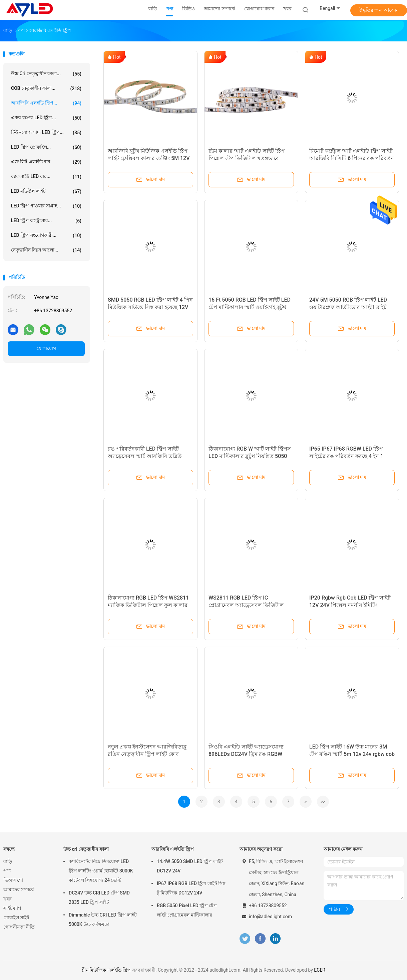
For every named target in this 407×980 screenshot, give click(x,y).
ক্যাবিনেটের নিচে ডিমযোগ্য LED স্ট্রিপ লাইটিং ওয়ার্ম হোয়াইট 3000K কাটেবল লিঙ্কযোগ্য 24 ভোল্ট (101, 871)
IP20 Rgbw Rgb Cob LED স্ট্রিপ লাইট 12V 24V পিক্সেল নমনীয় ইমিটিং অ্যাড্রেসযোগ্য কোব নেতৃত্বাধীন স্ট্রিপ (350, 605)
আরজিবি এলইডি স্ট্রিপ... (46, 103)
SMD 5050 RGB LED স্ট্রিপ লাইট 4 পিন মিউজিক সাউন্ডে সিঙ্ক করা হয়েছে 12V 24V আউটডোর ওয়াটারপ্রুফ (150, 307)
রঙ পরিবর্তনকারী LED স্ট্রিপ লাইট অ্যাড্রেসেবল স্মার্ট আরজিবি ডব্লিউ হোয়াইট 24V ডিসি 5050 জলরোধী (145, 456)
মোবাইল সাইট (16, 918)
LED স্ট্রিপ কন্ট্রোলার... (46, 221)
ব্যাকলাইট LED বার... (46, 177)
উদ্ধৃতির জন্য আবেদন (379, 10)
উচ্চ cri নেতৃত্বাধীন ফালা (86, 849)
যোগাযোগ (46, 348)
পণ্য (7, 871)
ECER (320, 970)
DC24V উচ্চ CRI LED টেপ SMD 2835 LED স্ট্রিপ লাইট (99, 897)
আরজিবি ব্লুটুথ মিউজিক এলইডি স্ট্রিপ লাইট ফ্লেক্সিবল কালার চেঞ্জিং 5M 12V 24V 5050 (149, 158)
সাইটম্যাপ (12, 908)
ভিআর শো (13, 880)
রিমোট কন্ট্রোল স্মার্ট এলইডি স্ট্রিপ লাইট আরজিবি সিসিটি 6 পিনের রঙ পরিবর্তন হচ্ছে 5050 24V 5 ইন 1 (352, 158)
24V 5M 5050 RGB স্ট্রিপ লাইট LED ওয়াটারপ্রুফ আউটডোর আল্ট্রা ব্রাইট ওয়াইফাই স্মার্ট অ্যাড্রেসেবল (348, 307)
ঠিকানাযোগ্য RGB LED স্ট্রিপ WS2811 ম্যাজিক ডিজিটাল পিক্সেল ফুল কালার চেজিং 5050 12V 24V (148, 605)
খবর (8, 899)
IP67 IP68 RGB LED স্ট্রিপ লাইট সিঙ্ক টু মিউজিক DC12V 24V (191, 888)
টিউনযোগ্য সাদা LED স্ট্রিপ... (46, 133)
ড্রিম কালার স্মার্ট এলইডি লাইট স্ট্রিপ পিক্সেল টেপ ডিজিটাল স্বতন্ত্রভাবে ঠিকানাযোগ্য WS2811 (247, 158)
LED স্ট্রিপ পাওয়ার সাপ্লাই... (46, 206)
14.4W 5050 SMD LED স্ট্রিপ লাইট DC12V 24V (190, 866)
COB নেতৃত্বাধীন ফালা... (46, 89)
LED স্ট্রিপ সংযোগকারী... (46, 235)
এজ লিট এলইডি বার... (46, 162)
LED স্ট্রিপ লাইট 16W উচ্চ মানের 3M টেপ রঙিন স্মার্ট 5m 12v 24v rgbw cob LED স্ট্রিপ (352, 754)
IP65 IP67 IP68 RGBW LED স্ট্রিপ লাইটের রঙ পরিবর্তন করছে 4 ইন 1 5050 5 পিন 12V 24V (346, 456)
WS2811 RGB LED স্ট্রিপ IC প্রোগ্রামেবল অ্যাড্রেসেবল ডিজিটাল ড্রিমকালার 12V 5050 (246, 605)
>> (323, 802)
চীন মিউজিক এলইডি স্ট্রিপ (106, 970)
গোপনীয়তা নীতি (19, 927)
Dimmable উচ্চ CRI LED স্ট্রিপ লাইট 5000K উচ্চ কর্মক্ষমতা (103, 920)
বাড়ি (8, 861)
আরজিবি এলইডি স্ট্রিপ (173, 849)
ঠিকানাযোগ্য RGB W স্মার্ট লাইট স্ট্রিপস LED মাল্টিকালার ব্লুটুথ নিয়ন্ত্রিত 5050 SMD (250, 456)
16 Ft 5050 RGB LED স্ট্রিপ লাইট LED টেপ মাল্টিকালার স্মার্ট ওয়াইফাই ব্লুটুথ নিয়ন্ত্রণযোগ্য (250, 307)
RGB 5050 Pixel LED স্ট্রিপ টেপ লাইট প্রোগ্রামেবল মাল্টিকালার (187, 910)
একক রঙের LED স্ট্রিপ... (46, 118)
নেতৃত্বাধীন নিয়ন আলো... (46, 250)
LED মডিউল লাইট (46, 191)
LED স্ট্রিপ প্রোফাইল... (46, 147)
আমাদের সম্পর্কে (19, 889)
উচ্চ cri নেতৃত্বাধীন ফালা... (46, 74)
